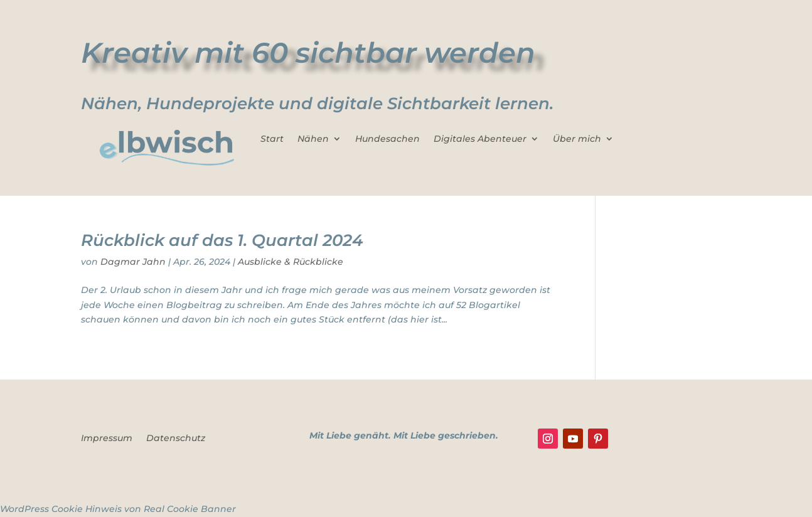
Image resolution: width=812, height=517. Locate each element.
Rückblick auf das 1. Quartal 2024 (222, 240)
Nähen (313, 139)
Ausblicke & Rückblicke (291, 262)
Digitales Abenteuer (480, 139)
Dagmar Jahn (133, 262)
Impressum (107, 439)
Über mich (577, 139)
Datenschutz (176, 439)
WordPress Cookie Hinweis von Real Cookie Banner (118, 509)
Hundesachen (387, 139)
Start (272, 139)
